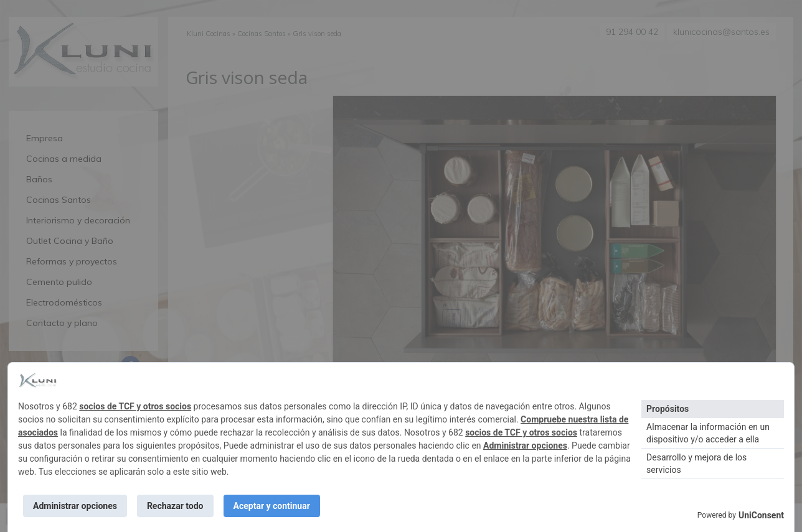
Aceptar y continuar (272, 506)
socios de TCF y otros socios (135, 406)
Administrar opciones (525, 446)
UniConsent (761, 515)
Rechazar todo (175, 506)
